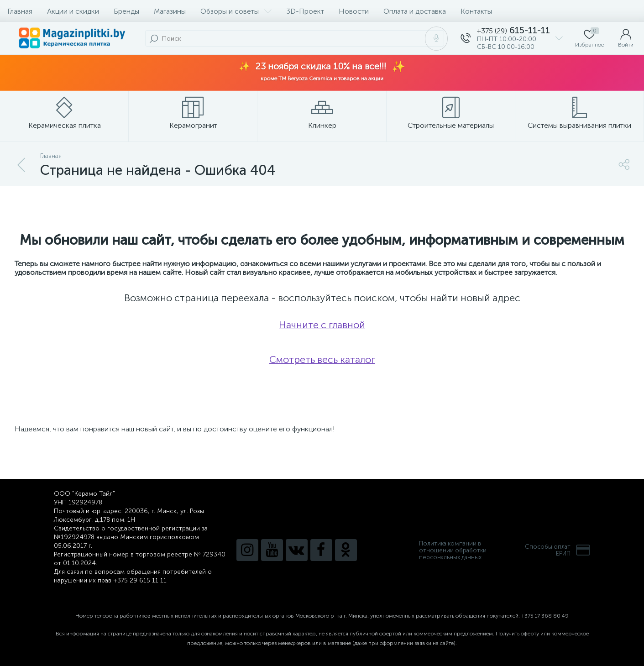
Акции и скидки (73, 11)
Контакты (476, 11)
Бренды (126, 11)
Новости (354, 11)
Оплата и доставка (415, 11)
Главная (20, 11)
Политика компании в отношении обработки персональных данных (453, 550)
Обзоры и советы (236, 11)
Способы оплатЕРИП (558, 550)
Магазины (170, 11)
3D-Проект (305, 11)
